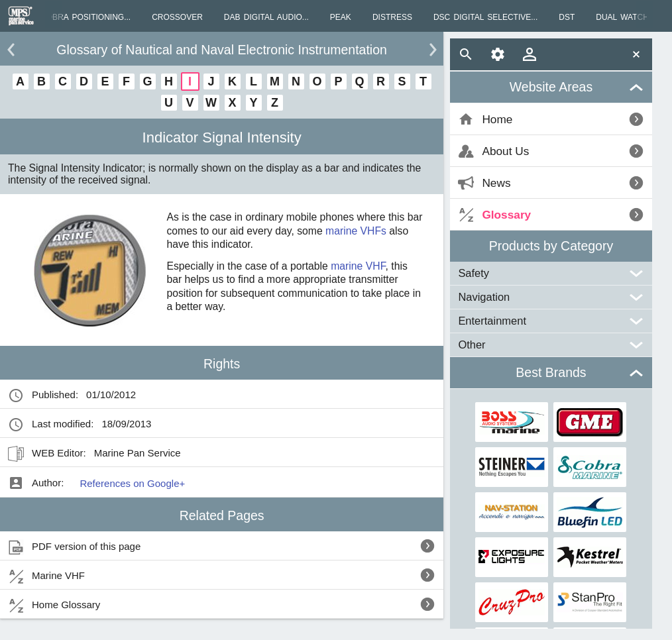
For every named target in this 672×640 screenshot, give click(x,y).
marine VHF (358, 266)
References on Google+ (132, 483)
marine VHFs (356, 231)
